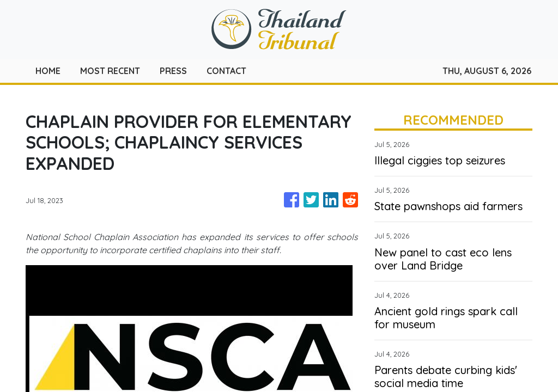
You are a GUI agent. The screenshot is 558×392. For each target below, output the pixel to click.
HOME (48, 71)
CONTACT (226, 71)
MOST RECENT (110, 71)
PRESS (173, 71)
